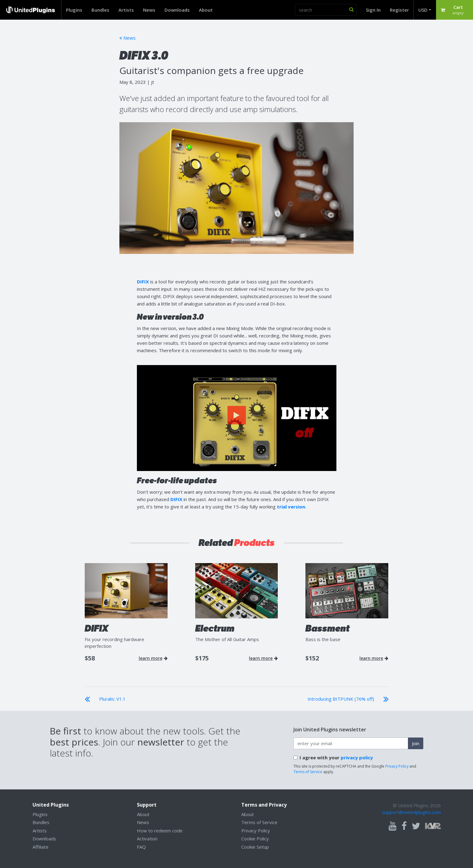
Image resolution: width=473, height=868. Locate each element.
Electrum (215, 628)
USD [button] (423, 10)
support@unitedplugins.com (411, 812)
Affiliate (41, 847)
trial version (291, 507)
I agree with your (336, 757)
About (206, 10)
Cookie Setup (255, 847)
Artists (126, 10)
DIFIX (143, 282)
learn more (153, 658)
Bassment (328, 628)
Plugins (74, 10)
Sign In (373, 10)
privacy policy (357, 757)
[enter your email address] (351, 743)
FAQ (141, 847)
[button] (455, 10)
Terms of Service (308, 772)
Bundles (100, 10)
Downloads (177, 10)
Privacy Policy (397, 766)
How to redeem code (160, 831)
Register (399, 10)
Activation (147, 839)
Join (416, 743)
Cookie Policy (255, 839)
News (149, 10)
